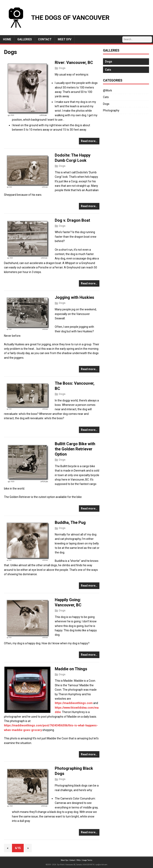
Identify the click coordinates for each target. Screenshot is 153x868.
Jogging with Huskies (75, 297)
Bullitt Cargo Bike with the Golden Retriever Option (75, 449)
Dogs (62, 68)
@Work (107, 90)
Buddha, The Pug (70, 522)
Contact (72, 860)
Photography (111, 110)
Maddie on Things (71, 669)
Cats (106, 97)
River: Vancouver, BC (74, 63)
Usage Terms (87, 860)
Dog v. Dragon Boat (72, 220)
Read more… (89, 141)
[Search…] (137, 39)
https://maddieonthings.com (74, 703)
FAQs (79, 860)
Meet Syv (64, 860)
